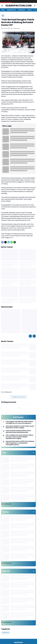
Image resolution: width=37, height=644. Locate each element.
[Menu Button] (2, 6)
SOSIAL (29, 10)
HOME (3, 10)
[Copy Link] (15, 242)
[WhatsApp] (12, 242)
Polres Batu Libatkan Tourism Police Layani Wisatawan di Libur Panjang (20, 427)
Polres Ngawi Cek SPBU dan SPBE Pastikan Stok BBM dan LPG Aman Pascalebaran (19, 422)
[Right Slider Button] (35, 10)
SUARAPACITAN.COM (19, 6)
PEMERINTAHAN (11, 10)
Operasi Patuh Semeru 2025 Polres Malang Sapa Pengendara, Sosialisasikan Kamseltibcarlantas (20, 443)
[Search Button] (35, 6)
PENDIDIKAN (22, 10)
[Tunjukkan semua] (34, 453)
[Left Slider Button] (30, 336)
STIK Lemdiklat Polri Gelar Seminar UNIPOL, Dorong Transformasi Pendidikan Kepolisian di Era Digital (20, 437)
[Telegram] (9, 242)
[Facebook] (2, 242)
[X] (5, 242)
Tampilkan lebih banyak (19, 397)
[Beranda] (3, 16)
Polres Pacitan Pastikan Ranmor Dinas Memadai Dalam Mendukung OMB (18, 431)
